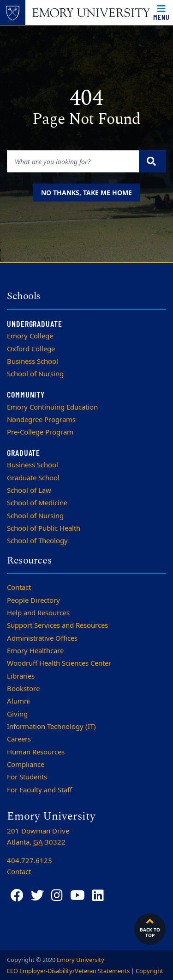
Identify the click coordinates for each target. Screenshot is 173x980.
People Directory (33, 600)
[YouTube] (78, 896)
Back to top (150, 927)
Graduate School (33, 478)
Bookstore (23, 689)
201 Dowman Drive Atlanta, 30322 (38, 837)
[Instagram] (57, 896)
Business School (33, 361)
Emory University (81, 960)
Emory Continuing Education (52, 407)
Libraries (21, 676)
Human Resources (36, 752)
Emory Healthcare (35, 651)
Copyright (149, 971)
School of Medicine (37, 503)
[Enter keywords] (73, 161)
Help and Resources (38, 613)
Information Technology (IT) (51, 727)
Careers (19, 739)
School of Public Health (44, 528)
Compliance (26, 765)
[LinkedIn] (98, 896)
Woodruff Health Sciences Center (59, 663)
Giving (17, 714)
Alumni (18, 701)
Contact (19, 588)
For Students (27, 777)
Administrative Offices (42, 638)
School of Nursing (35, 374)
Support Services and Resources (57, 625)
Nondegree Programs (41, 420)
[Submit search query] (152, 161)
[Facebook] (17, 896)
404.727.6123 (30, 861)
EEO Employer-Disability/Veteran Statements (68, 971)
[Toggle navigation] (161, 12)
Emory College (30, 336)
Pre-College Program (40, 432)
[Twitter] (37, 896)
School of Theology (37, 541)
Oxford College (31, 349)
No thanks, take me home (86, 193)
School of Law (29, 490)
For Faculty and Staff (39, 790)
